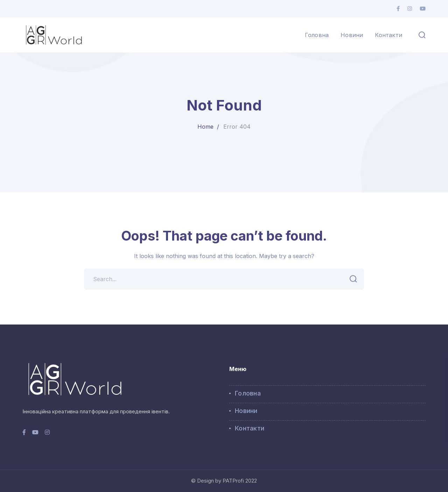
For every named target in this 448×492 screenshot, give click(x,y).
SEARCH (351, 279)
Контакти (250, 428)
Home (205, 127)
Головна (248, 393)
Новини (246, 411)
